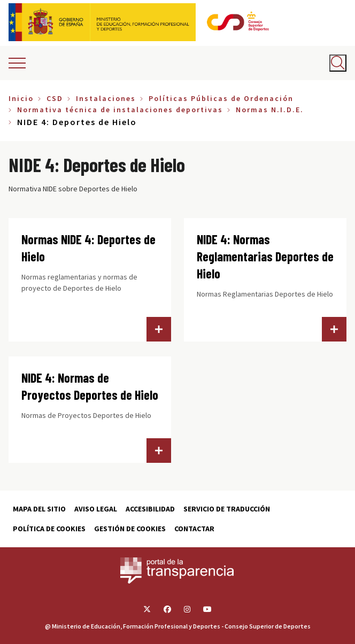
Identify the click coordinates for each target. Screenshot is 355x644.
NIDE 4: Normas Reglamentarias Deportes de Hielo (265, 256)
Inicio (21, 98)
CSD (55, 98)
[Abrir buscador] (338, 63)
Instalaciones (106, 98)
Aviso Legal (96, 509)
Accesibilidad (150, 509)
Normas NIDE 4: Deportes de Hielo (88, 248)
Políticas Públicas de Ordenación (221, 98)
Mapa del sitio (39, 509)
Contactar (194, 529)
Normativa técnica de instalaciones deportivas (120, 110)
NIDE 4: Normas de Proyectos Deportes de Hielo (90, 386)
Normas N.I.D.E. (270, 110)
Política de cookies (49, 529)
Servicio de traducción (227, 509)
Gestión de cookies (130, 529)
